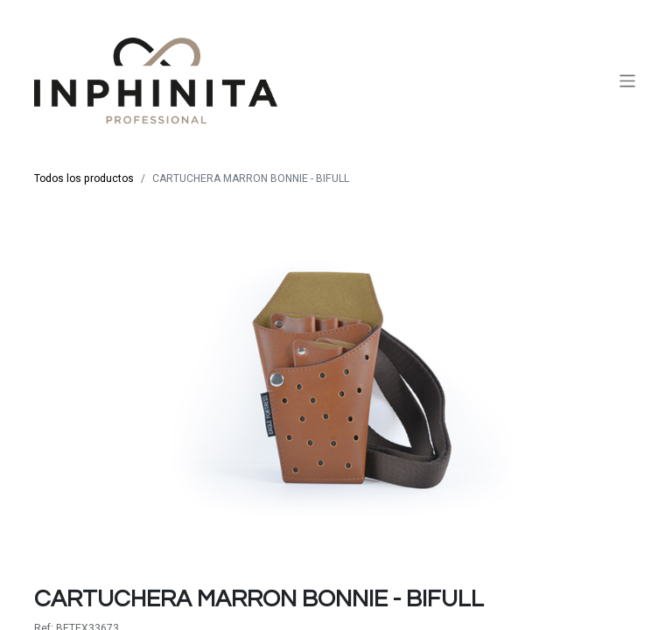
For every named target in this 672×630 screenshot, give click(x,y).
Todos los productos (84, 178)
